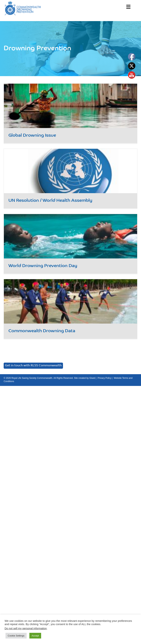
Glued (92, 378)
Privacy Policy (105, 378)
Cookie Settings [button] (16, 636)
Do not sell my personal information (26, 628)
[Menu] (128, 7)
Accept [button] (35, 636)
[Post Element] (71, 113)
